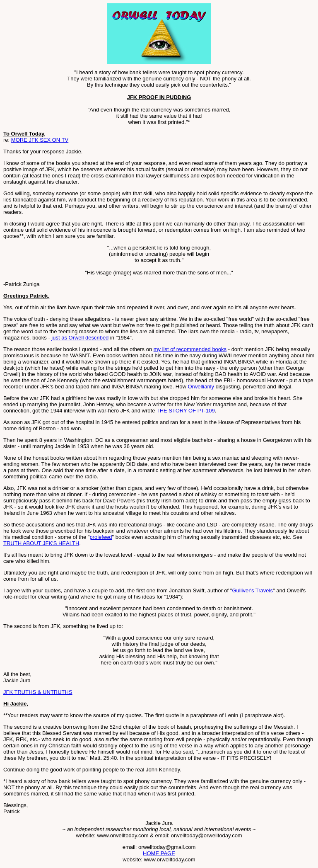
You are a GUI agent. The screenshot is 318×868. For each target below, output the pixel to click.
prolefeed (101, 537)
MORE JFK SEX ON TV (40, 140)
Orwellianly (201, 387)
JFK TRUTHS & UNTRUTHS (38, 692)
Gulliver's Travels (252, 590)
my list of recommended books (190, 349)
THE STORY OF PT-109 (186, 411)
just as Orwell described (80, 338)
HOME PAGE (159, 853)
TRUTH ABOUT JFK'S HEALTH (41, 543)
